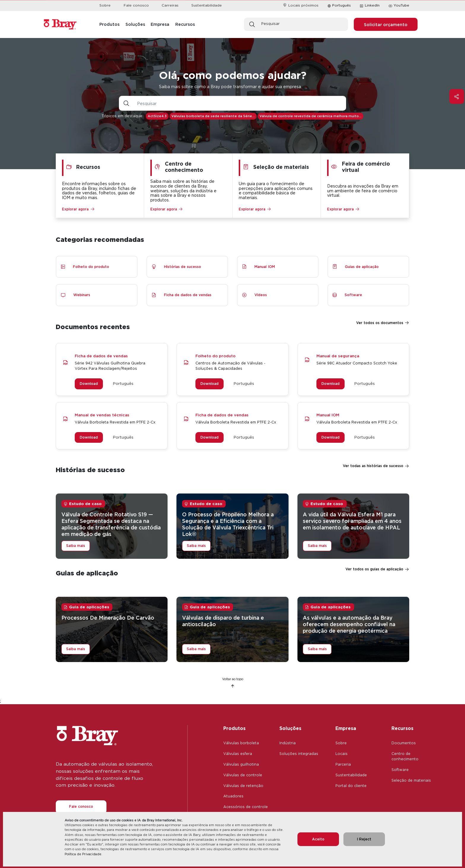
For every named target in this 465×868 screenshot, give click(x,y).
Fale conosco (136, 5)
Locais (341, 754)
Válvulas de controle (243, 775)
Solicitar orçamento (386, 24)
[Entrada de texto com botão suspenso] (240, 103)
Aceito (318, 839)
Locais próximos (301, 5)
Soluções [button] (135, 24)
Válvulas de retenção (243, 786)
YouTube (399, 6)
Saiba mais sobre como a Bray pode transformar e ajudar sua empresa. (230, 87)
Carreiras (170, 5)
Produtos (234, 728)
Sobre (105, 5)
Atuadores (233, 796)
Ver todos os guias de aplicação (374, 569)
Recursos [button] (185, 24)
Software (400, 770)
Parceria (343, 764)
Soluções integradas (299, 754)
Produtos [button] (109, 24)
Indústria (288, 743)
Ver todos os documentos (380, 323)
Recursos (402, 728)
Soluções (290, 728)
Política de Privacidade (83, 854)
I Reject (364, 839)
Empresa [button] (160, 24)
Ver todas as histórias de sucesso (373, 466)
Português (341, 5)
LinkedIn (370, 6)
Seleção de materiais (411, 780)
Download (89, 384)
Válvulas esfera (238, 754)
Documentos (404, 743)
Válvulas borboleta (241, 743)
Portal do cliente (351, 786)
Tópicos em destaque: (122, 116)
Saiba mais (76, 546)
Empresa (346, 728)
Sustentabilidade (207, 5)
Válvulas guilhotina (241, 764)
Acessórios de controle (246, 807)
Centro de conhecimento (405, 756)
